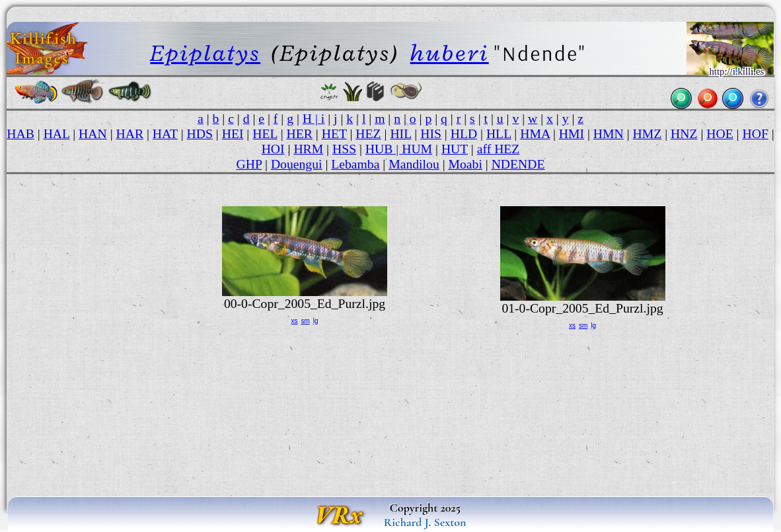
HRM (308, 149)
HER (300, 133)
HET (334, 133)
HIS (431, 133)
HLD (464, 133)
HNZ (684, 133)
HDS (200, 133)
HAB (20, 133)
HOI (273, 149)
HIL (400, 133)
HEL (265, 133)
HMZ (648, 133)
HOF (755, 133)
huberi (450, 53)
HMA (535, 133)
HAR (130, 133)
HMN (609, 133)
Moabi (465, 164)
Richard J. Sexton (425, 522)
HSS (344, 149)
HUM (417, 149)
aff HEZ (499, 149)
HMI (572, 133)
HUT (455, 149)
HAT (165, 133)
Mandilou (414, 164)
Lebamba (355, 164)
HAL (57, 133)
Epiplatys (205, 53)
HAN (93, 133)
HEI (233, 133)
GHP (249, 164)
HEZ (368, 133)
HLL (499, 133)
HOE (720, 133)
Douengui (297, 164)
